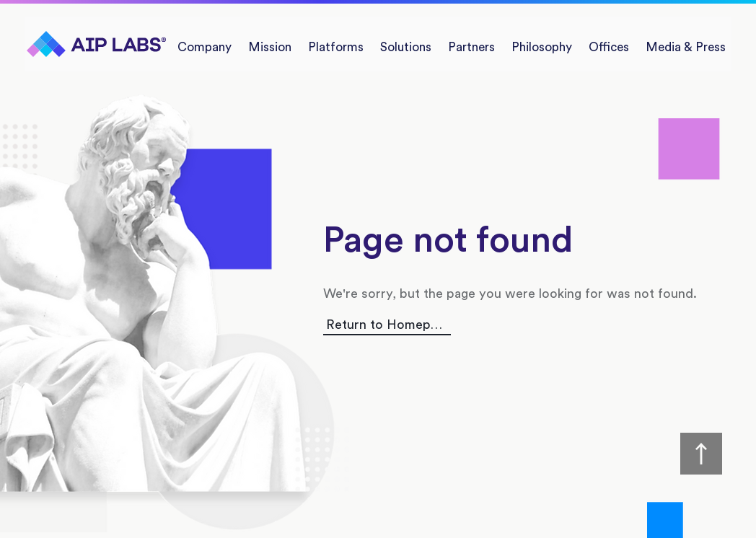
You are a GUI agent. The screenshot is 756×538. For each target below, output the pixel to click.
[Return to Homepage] (387, 325)
